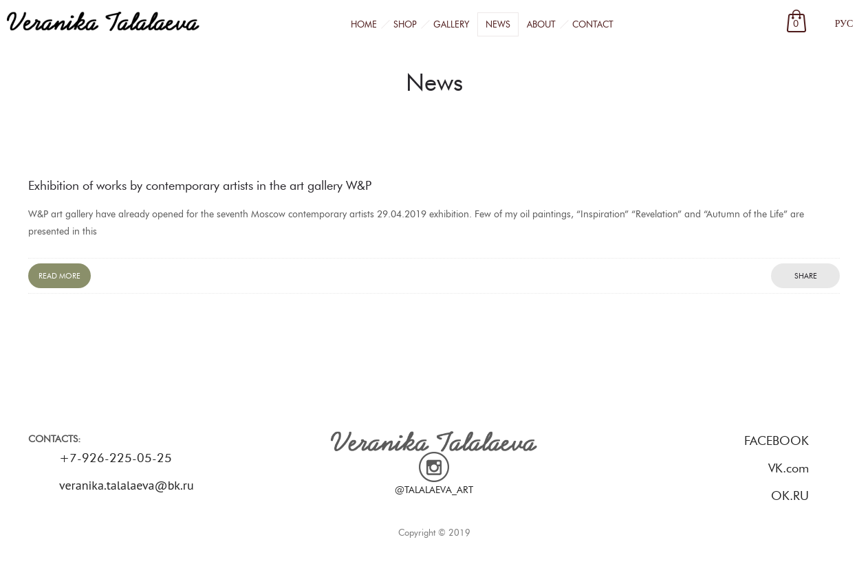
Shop (405, 24)
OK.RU (790, 496)
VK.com (789, 468)
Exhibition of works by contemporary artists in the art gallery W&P (200, 186)
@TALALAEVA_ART (434, 490)
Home (364, 24)
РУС (844, 24)
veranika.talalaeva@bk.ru (127, 485)
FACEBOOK (777, 441)
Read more (59, 276)
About (541, 24)
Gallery (451, 24)
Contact (593, 24)
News (498, 24)
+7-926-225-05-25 (116, 458)
